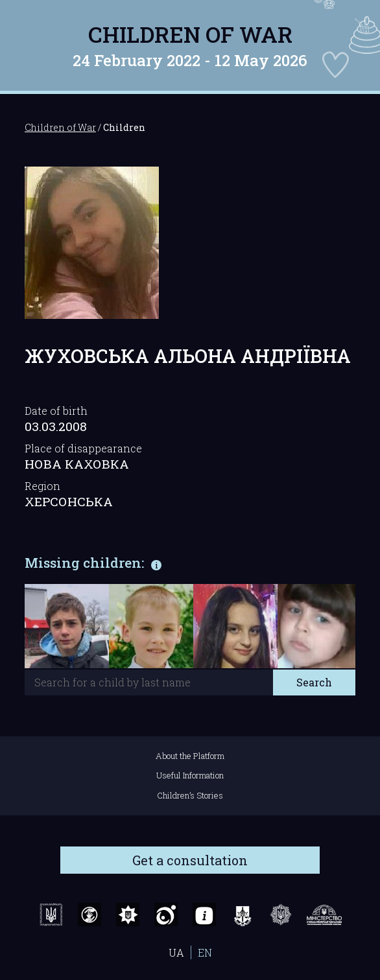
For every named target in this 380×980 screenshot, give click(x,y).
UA (176, 952)
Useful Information (190, 775)
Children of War (190, 34)
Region (42, 486)
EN (205, 952)
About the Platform (190, 756)
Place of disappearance (83, 448)
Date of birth (56, 411)
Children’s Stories (190, 795)
